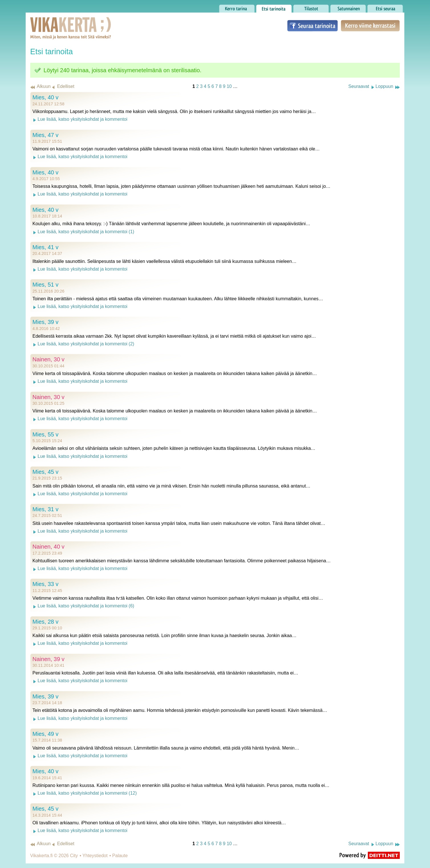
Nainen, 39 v (48, 659)
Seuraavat (359, 86)
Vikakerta (56, 22)
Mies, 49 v (45, 734)
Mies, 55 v (45, 434)
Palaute (120, 856)
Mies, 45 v (45, 472)
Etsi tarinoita (274, 7)
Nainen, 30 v (48, 359)
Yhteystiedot (95, 856)
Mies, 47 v (45, 135)
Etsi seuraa (385, 7)
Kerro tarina (237, 7)
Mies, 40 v (45, 97)
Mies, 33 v (45, 584)
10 (229, 86)
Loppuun (384, 86)
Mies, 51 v (45, 285)
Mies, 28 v (45, 622)
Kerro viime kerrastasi (370, 26)
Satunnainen (348, 7)
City (74, 856)
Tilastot (311, 7)
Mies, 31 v (45, 509)
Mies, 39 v (45, 322)
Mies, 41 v (45, 247)
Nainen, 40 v (48, 547)
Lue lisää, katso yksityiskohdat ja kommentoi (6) (86, 606)
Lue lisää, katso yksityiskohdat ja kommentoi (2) (86, 344)
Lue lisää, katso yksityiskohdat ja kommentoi (83, 119)
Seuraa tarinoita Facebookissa (313, 26)
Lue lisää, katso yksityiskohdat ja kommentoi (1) (86, 232)
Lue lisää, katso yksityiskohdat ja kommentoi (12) (87, 793)
